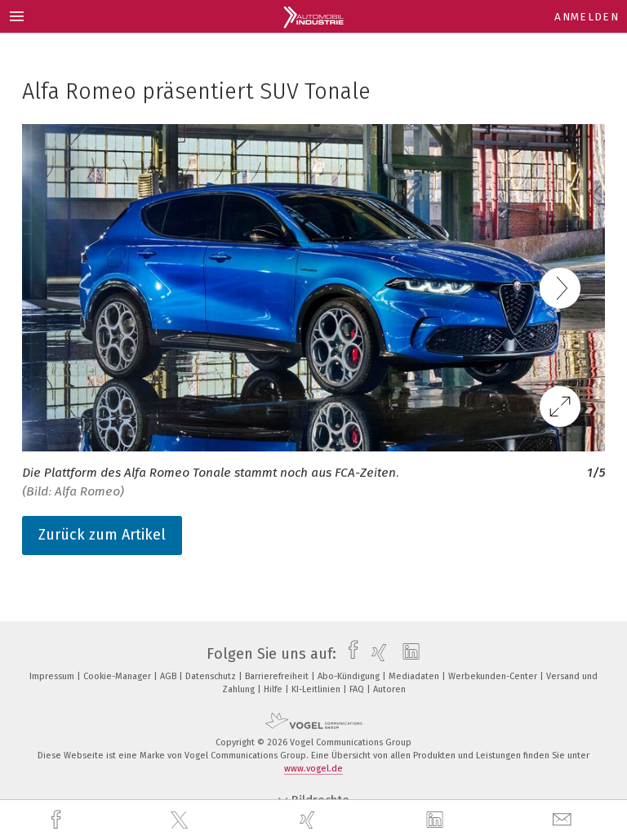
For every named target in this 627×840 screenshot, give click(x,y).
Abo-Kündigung (350, 676)
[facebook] (58, 820)
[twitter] (181, 820)
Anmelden (587, 17)
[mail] (564, 820)
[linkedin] (437, 820)
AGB (169, 676)
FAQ (358, 689)
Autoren (389, 689)
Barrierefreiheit (278, 676)
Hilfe (274, 689)
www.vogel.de (313, 769)
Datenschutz (212, 676)
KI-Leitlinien (317, 689)
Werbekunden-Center (494, 676)
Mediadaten (415, 676)
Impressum (53, 676)
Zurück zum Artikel (102, 535)
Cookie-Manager (118, 676)
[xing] (309, 820)
